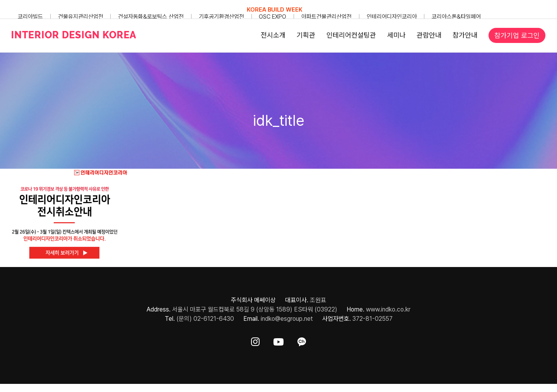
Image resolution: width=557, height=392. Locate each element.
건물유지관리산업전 (81, 17)
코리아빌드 (30, 17)
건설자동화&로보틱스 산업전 (151, 17)
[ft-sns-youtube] (278, 340)
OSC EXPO (273, 17)
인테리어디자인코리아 (392, 17)
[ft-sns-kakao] (302, 340)
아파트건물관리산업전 (326, 17)
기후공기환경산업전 (221, 17)
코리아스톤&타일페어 (456, 17)
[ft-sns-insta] (255, 340)
